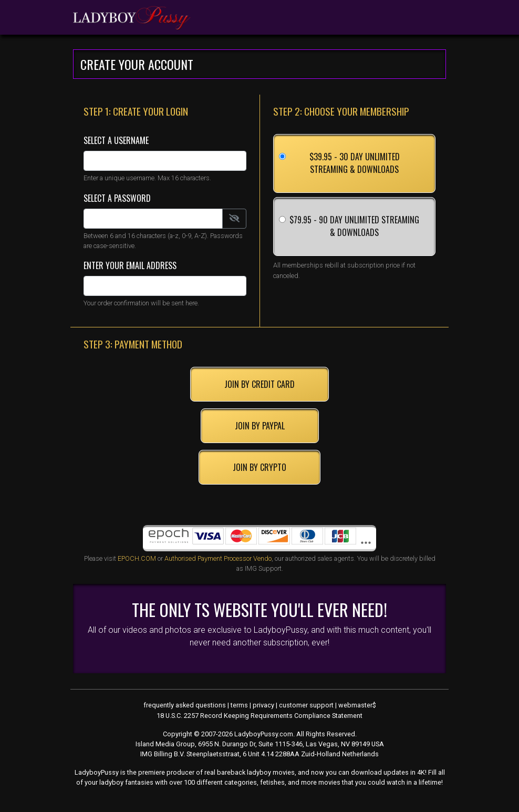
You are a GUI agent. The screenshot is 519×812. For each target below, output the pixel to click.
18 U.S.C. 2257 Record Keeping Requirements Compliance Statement (259, 716)
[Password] (153, 219)
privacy (263, 705)
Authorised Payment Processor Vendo (218, 558)
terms (239, 705)
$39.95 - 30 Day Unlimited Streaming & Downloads (355, 163)
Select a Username (116, 140)
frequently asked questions (185, 705)
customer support (306, 705)
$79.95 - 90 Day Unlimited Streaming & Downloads (354, 226)
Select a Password (117, 198)
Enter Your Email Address (130, 265)
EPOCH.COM (137, 558)
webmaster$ (357, 705)
